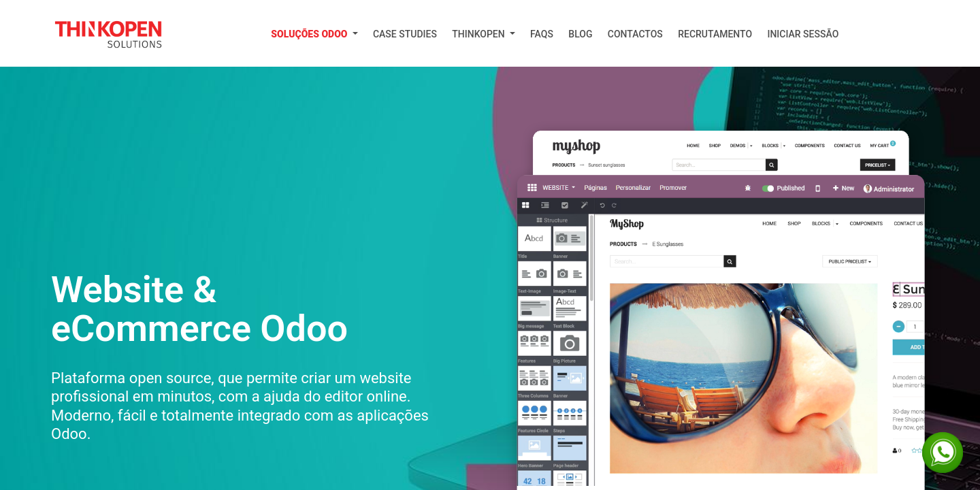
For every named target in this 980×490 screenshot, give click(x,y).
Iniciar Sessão (803, 34)
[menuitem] (314, 34)
